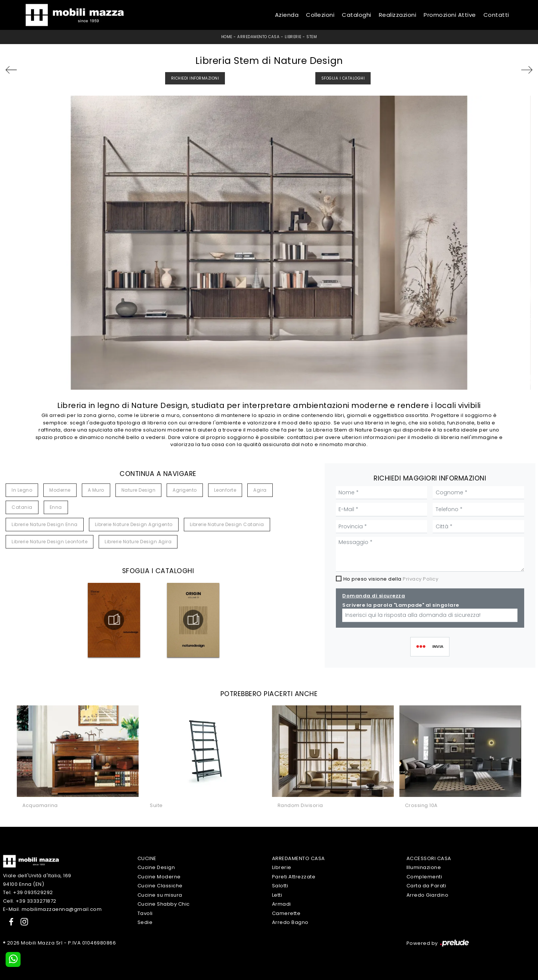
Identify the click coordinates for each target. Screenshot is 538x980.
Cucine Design (156, 867)
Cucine (147, 858)
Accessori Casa (429, 858)
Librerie (293, 37)
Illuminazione (424, 867)
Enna (56, 507)
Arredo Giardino (428, 895)
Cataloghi (357, 15)
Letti (277, 895)
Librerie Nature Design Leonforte (50, 542)
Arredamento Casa (258, 37)
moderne (60, 490)
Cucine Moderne (159, 877)
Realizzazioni (398, 15)
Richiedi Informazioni (195, 78)
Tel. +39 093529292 (28, 892)
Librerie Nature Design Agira (138, 542)
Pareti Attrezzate (294, 877)
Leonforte (225, 490)
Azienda (287, 15)
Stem (312, 37)
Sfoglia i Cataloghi (343, 78)
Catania (22, 507)
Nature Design (139, 490)
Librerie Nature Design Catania (227, 524)
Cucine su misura (160, 895)
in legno (22, 490)
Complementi (424, 877)
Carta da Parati (426, 886)
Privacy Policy (420, 579)
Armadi (282, 904)
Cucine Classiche (160, 886)
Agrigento (185, 490)
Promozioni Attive (450, 15)
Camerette (286, 913)
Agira (260, 490)
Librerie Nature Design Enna (45, 524)
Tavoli (145, 913)
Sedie (145, 922)
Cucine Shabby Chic (164, 904)
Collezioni (320, 15)
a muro (96, 490)
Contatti (496, 15)
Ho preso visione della (391, 579)
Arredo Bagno (290, 922)
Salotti (280, 886)
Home (227, 37)
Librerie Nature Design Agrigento (134, 524)
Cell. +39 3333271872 (30, 901)
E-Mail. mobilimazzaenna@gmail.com (52, 909)
